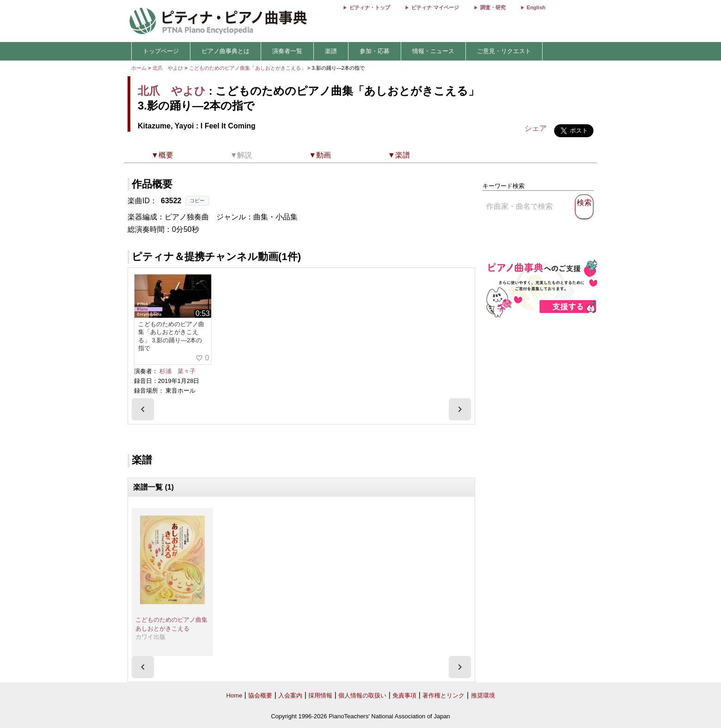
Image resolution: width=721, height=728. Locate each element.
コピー (197, 200)
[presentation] (143, 409)
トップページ (161, 51)
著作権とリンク (443, 695)
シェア (536, 128)
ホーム (139, 68)
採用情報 (320, 695)
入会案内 (290, 695)
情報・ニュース (433, 51)
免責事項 (404, 695)
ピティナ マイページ (435, 7)
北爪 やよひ (168, 68)
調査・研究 (493, 7)
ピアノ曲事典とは (226, 51)
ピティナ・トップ (370, 7)
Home (234, 695)
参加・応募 (375, 51)
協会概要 (260, 695)
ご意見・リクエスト (504, 51)
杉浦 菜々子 (177, 371)
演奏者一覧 (287, 51)
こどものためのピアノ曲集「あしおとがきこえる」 (248, 68)
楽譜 (331, 51)
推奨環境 (483, 695)
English (536, 7)
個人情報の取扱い (362, 695)
